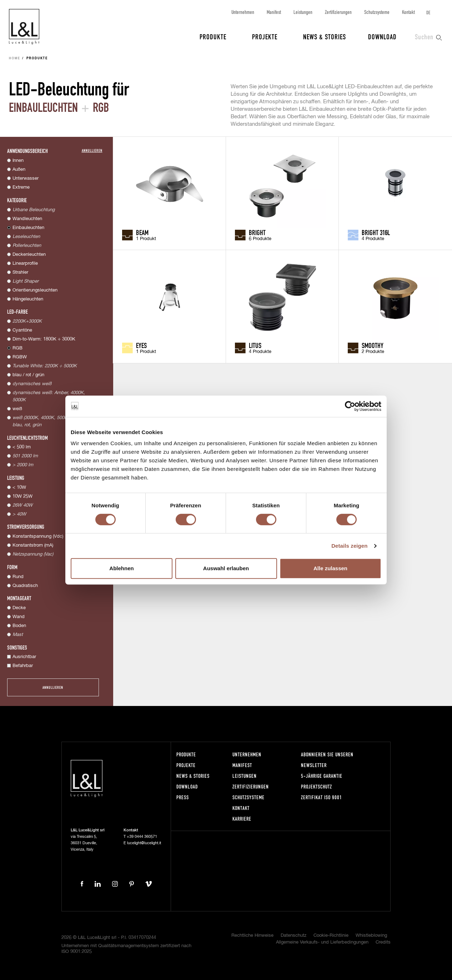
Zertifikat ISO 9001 (322, 797)
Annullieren (92, 150)
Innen (18, 161)
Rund (18, 577)
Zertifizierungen (338, 12)
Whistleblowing (371, 936)
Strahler (20, 272)
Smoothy (373, 345)
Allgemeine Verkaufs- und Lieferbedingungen (322, 942)
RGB (17, 348)
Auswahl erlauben (226, 568)
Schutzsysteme (377, 12)
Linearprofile (25, 263)
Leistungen (303, 12)
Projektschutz (317, 787)
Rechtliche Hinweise (252, 936)
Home (15, 59)
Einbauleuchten (28, 228)
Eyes (141, 345)
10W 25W (22, 496)
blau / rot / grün (28, 375)
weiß (17, 409)
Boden (19, 626)
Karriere (242, 819)
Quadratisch (25, 586)
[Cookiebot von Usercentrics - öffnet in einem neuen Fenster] (350, 406)
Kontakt (408, 12)
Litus (255, 345)
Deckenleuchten (29, 255)
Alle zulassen (330, 568)
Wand (19, 617)
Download (382, 36)
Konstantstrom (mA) (33, 545)
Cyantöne (22, 330)
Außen (19, 170)
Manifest (274, 12)
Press (183, 797)
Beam (142, 232)
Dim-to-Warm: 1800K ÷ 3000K (44, 339)
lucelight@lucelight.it (144, 843)
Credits (383, 942)
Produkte (213, 36)
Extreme (21, 187)
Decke (19, 608)
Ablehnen (121, 568)
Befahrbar (23, 666)
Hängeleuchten (28, 299)
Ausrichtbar (24, 657)
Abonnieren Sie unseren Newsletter (327, 760)
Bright (257, 232)
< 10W (19, 487)
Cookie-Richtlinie (331, 936)
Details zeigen (349, 546)
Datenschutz (293, 936)
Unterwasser (26, 178)
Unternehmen (243, 12)
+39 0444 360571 (142, 837)
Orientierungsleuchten (35, 290)
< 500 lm (22, 447)
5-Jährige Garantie (322, 776)
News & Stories (325, 36)
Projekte (265, 36)
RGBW (20, 357)
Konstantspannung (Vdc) (38, 536)
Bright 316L (376, 232)
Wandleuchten (27, 219)
